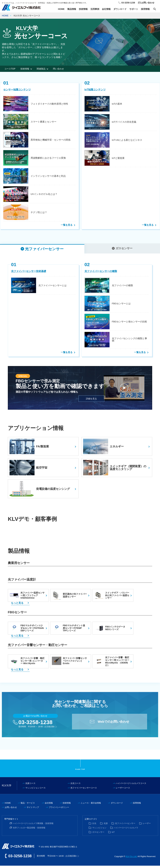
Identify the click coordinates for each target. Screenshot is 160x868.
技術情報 (83, 9)
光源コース (30, 786)
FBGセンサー (17, 615)
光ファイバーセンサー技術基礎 (29, 274)
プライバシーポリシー (59, 810)
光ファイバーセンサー (125, 826)
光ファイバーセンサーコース (84, 790)
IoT (113, 834)
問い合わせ (58, 69)
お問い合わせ (148, 3)
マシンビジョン (99, 830)
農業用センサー (19, 565)
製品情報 (72, 9)
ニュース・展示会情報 (91, 805)
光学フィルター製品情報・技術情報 (29, 830)
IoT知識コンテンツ (95, 90)
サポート (134, 9)
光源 (106, 826)
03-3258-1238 (35, 725)
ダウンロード (120, 9)
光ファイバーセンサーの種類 (101, 274)
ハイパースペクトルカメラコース (131, 786)
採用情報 (145, 9)
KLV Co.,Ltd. (131, 859)
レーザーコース (123, 790)
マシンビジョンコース (35, 790)
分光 (94, 826)
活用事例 (95, 9)
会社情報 (106, 9)
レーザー (147, 826)
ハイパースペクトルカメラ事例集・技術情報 (33, 826)
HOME (61, 9)
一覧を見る (67, 225)
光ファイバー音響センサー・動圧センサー (37, 647)
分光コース (76, 786)
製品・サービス (28, 805)
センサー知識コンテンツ (17, 90)
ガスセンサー (98, 834)
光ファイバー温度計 (22, 582)
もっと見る (17, 605)
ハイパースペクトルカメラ (126, 830)
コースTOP (10, 69)
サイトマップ (33, 810)
